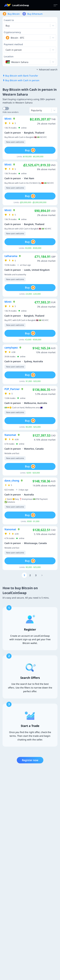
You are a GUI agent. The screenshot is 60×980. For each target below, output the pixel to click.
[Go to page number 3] (36, 575)
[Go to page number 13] (42, 575)
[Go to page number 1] (24, 575)
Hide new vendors (11, 112)
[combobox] (6, 38)
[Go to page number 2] (30, 575)
